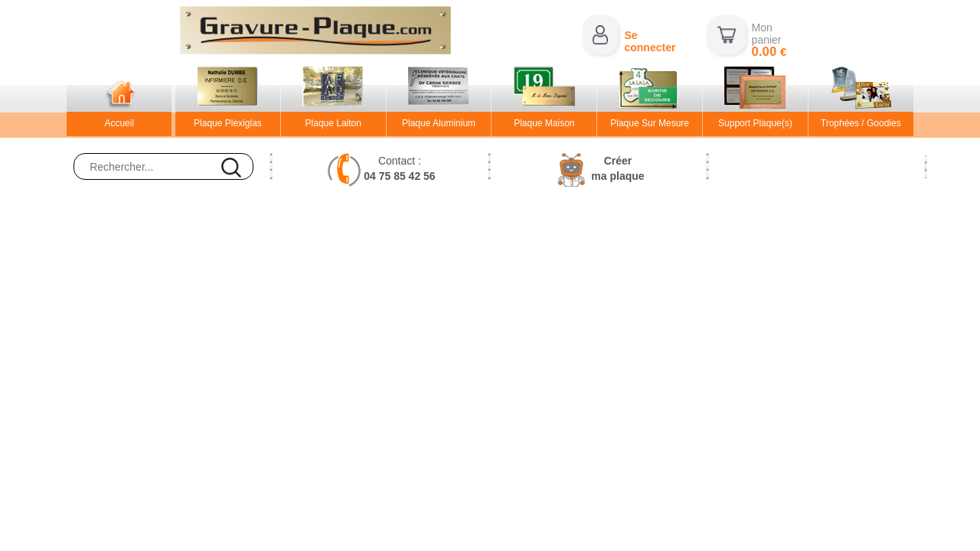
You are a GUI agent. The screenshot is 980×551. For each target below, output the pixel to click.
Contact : (399, 168)
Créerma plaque (617, 168)
